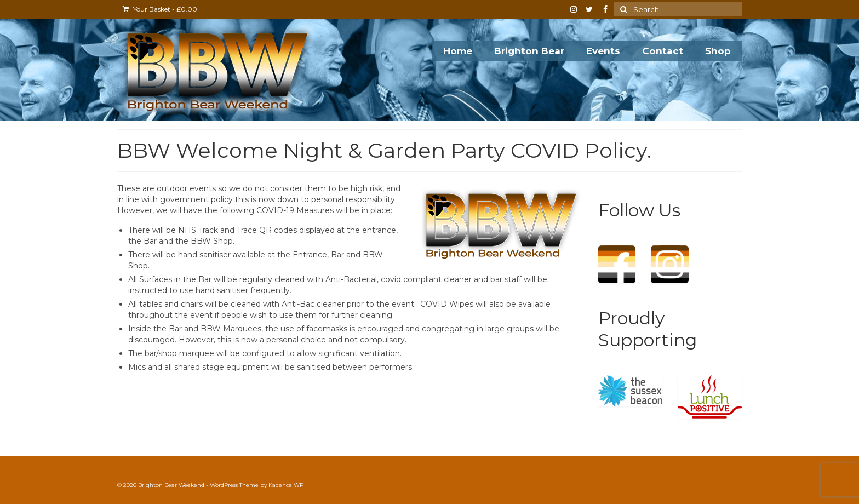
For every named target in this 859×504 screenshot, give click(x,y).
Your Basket (160, 9)
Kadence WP (286, 485)
